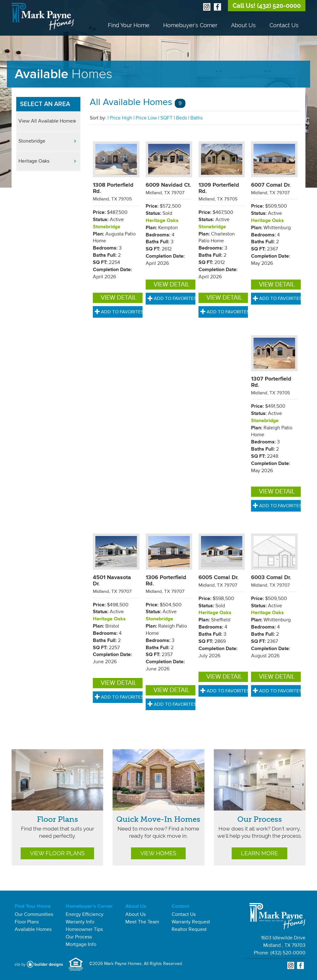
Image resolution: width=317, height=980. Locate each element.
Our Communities (34, 914)
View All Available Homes (47, 121)
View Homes (158, 853)
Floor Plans (58, 819)
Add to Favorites (119, 312)
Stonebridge (32, 141)
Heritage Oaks (34, 161)
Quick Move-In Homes (158, 819)
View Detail (119, 298)
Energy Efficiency (85, 914)
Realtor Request (189, 929)
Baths (196, 118)
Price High (121, 118)
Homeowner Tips (84, 929)
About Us (243, 25)
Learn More (259, 853)
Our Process (260, 819)
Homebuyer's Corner (190, 25)
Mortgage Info (81, 944)
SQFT (166, 118)
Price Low (146, 118)
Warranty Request (191, 922)
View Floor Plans (57, 853)
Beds (181, 118)
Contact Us (284, 25)
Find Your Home (129, 25)
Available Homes (33, 929)
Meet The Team (142, 922)
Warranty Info (80, 922)
